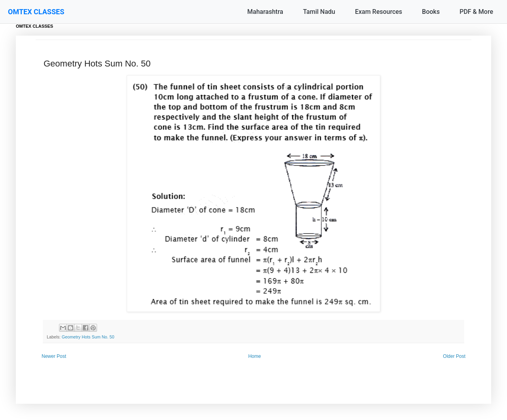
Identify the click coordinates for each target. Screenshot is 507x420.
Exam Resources (378, 12)
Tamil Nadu (319, 12)
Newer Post (54, 356)
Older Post (454, 356)
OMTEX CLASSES (36, 12)
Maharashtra (265, 12)
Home (255, 356)
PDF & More (476, 12)
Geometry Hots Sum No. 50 (88, 337)
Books (431, 12)
